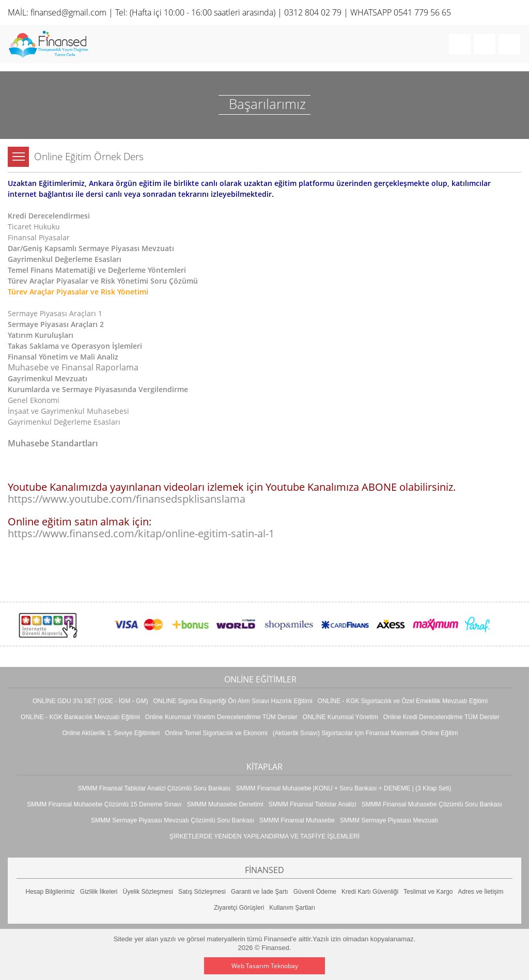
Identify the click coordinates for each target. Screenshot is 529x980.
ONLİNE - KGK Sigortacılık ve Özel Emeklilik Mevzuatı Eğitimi (403, 701)
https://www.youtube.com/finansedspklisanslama (127, 499)
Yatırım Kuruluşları (41, 335)
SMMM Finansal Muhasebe (297, 820)
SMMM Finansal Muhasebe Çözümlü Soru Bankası (432, 804)
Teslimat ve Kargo (428, 892)
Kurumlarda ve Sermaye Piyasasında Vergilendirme (98, 389)
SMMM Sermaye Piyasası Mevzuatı (389, 820)
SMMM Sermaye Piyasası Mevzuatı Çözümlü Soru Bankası (173, 820)
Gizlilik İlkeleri (99, 892)
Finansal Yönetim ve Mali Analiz (63, 357)
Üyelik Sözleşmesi (148, 892)
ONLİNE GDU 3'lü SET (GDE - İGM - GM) (90, 701)
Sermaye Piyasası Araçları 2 (56, 324)
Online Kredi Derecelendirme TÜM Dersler (441, 717)
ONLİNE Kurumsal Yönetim (340, 717)
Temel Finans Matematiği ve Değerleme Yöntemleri (97, 270)
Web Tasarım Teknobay (265, 966)
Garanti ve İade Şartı (260, 892)
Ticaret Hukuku (34, 227)
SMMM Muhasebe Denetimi (225, 804)
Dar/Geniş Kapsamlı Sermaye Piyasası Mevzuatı (91, 248)
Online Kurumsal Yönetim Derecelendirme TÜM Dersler (221, 717)
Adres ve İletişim (480, 892)
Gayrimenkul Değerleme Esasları (65, 259)
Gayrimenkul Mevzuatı (48, 378)
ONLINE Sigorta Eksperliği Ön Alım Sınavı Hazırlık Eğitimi (232, 701)
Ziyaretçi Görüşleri (239, 908)
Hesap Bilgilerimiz (50, 892)
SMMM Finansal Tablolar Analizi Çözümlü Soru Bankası (154, 788)
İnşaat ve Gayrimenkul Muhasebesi (68, 411)
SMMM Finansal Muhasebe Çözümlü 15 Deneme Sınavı (104, 804)
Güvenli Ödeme (315, 892)
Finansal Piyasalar (39, 237)
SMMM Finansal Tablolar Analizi (313, 804)
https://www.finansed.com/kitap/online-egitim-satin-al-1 (141, 533)
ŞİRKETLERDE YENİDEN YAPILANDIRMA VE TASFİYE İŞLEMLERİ (264, 836)
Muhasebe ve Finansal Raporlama (73, 367)
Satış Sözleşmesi (202, 892)
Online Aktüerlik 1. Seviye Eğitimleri (111, 733)
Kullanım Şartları (292, 908)
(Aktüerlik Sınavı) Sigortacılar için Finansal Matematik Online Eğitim (365, 733)
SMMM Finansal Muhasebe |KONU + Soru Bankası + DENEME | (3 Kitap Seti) (343, 788)
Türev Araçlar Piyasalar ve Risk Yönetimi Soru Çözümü (103, 281)
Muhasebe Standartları (53, 443)
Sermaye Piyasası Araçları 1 (55, 313)
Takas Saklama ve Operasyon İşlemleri (75, 346)
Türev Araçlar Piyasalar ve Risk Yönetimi (78, 292)
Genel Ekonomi (34, 400)
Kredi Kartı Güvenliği (370, 892)
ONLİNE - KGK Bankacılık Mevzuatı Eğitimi (80, 717)
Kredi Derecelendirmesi (49, 216)
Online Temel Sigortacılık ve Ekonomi (216, 733)
